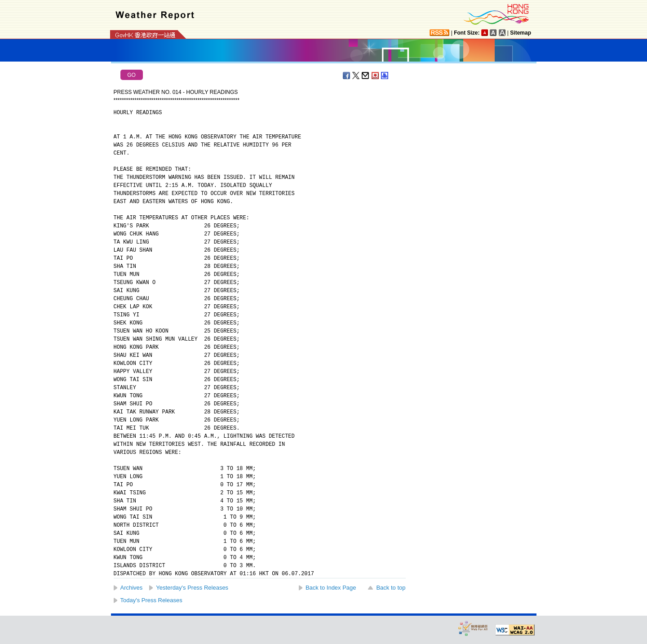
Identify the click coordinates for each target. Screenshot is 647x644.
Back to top (391, 588)
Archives (132, 588)
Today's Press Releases (151, 600)
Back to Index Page (331, 588)
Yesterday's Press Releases (192, 588)
